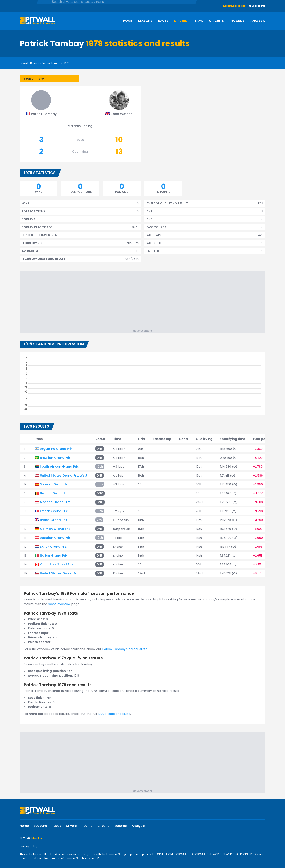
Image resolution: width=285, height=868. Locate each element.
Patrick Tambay (52, 63)
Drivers (181, 21)
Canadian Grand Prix (57, 564)
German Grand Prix (55, 529)
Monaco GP (235, 6)
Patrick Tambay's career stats (125, 649)
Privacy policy (29, 846)
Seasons (145, 21)
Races (163, 21)
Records (237, 21)
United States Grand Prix (59, 573)
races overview (59, 604)
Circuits (216, 21)
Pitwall (24, 63)
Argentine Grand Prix (56, 449)
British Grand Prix (53, 520)
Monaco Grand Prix (55, 502)
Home (128, 21)
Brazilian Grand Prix (55, 458)
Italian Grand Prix (54, 556)
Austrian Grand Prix (55, 538)
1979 (67, 63)
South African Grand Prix (59, 467)
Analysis (258, 21)
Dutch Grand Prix (53, 547)
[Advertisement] (144, 301)
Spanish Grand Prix (55, 484)
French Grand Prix (54, 511)
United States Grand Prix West (64, 475)
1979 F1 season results (114, 714)
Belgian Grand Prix (54, 493)
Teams (198, 21)
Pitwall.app (38, 838)
